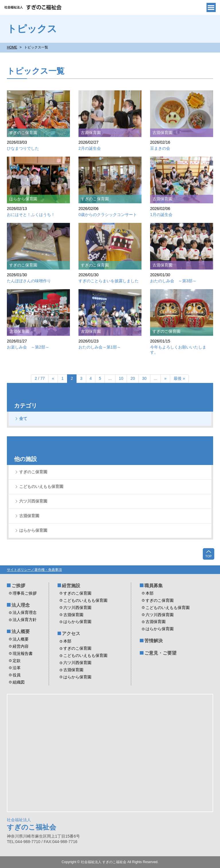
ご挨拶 (18, 586)
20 (133, 378)
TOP (209, 553)
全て (23, 419)
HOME (12, 47)
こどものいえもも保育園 (41, 486)
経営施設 (71, 586)
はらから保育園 (33, 530)
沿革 (17, 668)
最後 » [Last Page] (179, 378)
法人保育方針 (25, 620)
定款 (17, 661)
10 (121, 378)
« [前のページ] (53, 378)
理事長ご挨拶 (25, 593)
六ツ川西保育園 (33, 501)
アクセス (71, 634)
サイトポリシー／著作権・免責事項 (34, 570)
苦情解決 (154, 641)
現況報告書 (23, 653)
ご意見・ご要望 (160, 653)
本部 (67, 641)
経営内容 (21, 646)
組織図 (19, 682)
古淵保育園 (29, 516)
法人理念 (21, 605)
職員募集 (154, 586)
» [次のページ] (165, 378)
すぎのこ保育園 (33, 472)
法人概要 (21, 631)
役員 (17, 675)
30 (144, 378)
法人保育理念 (25, 612)
